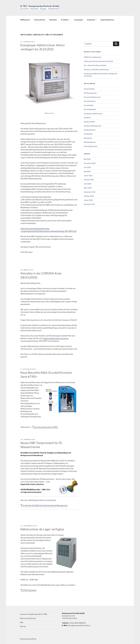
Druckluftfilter (89, 105)
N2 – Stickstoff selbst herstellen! (95, 65)
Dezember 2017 (90, 204)
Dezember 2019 (90, 192)
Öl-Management (90, 130)
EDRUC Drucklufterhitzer (93, 57)
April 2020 (88, 184)
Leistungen (79, 20)
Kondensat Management (93, 126)
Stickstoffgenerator (91, 146)
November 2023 (90, 163)
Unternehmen (40, 20)
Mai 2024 (87, 159)
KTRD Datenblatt (30, 590)
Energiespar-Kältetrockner (93, 114)
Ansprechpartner (107, 20)
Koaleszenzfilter (90, 122)
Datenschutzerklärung (28, 618)
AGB (21, 622)
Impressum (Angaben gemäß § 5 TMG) (33, 614)
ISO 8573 (87, 118)
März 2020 (88, 188)
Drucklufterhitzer (90, 101)
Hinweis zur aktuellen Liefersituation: (97, 70)
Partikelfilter (88, 134)
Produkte (66, 20)
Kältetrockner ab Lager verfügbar (42, 529)
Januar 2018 (88, 200)
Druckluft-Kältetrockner (92, 97)
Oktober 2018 (89, 196)
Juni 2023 (87, 167)
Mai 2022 (87, 171)
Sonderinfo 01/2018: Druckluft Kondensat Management (45, 505)
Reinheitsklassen (90, 142)
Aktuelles (53, 20)
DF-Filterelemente (90, 93)
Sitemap (23, 626)
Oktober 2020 (89, 180)
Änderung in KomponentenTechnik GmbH (98, 61)
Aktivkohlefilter (89, 89)
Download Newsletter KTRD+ (46, 427)
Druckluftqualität (90, 109)
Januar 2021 (88, 176)
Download (92, 20)
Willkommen (25, 20)
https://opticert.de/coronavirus (56, 338)
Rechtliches (88, 138)
